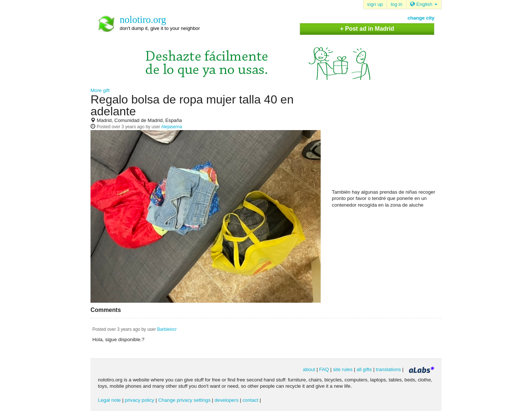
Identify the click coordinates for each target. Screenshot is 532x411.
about (309, 369)
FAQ (324, 369)
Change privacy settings (184, 400)
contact (250, 400)
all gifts (364, 369)
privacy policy (140, 400)
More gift (100, 90)
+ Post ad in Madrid (367, 29)
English (424, 4)
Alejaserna (171, 127)
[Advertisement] (387, 141)
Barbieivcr (167, 329)
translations (388, 369)
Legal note (109, 400)
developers (227, 400)
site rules (343, 369)
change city (421, 18)
